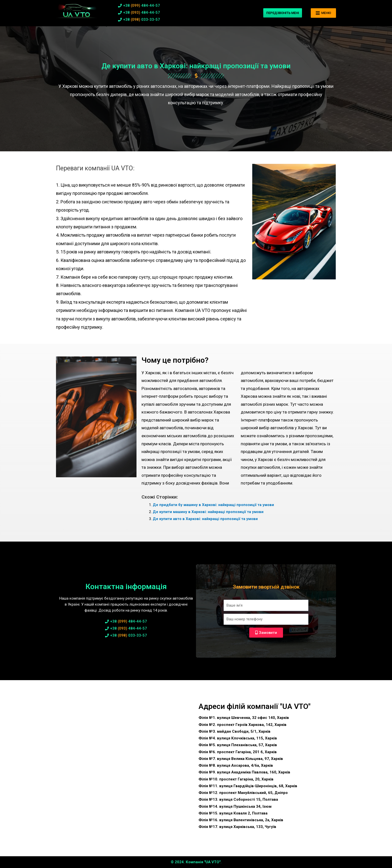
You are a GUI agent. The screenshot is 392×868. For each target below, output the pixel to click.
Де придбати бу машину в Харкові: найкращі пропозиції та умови (213, 505)
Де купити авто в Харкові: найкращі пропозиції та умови (205, 519)
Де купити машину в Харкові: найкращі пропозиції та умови (208, 512)
